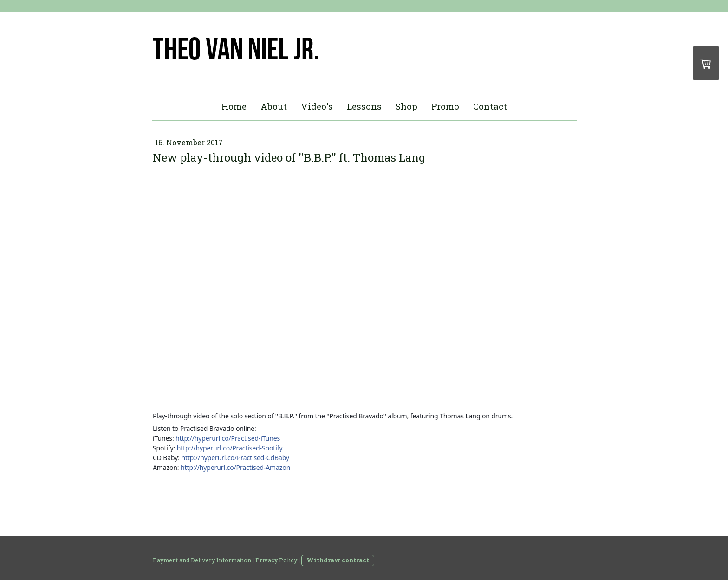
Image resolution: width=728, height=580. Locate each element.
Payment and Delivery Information (202, 560)
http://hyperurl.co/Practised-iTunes (228, 438)
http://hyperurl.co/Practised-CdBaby (235, 458)
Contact (490, 106)
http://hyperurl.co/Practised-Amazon (235, 467)
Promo (445, 106)
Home (234, 106)
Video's (317, 106)
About (274, 106)
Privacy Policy (276, 560)
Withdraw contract (338, 560)
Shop (406, 106)
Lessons (364, 106)
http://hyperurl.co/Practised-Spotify (230, 448)
